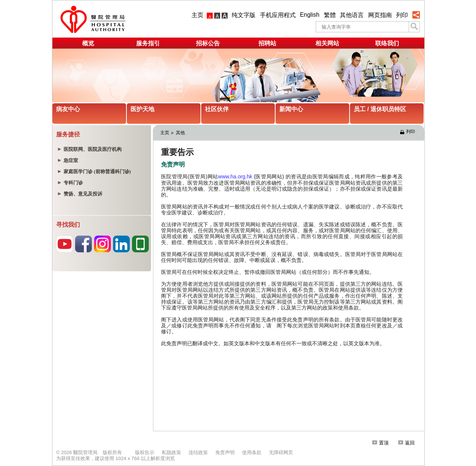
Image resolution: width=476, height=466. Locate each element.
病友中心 (68, 109)
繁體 (330, 15)
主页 (197, 15)
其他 (180, 133)
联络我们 (387, 43)
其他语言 (352, 15)
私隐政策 (171, 452)
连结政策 (198, 452)
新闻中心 (291, 109)
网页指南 (380, 15)
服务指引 (148, 43)
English (309, 15)
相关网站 (327, 43)
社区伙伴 (217, 109)
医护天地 (142, 109)
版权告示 (145, 452)
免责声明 (225, 452)
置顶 (380, 443)
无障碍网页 (281, 452)
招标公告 (208, 43)
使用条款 (252, 452)
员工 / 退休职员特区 (380, 109)
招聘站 (267, 43)
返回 (406, 443)
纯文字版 (244, 15)
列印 (402, 15)
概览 (88, 43)
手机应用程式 (278, 15)
